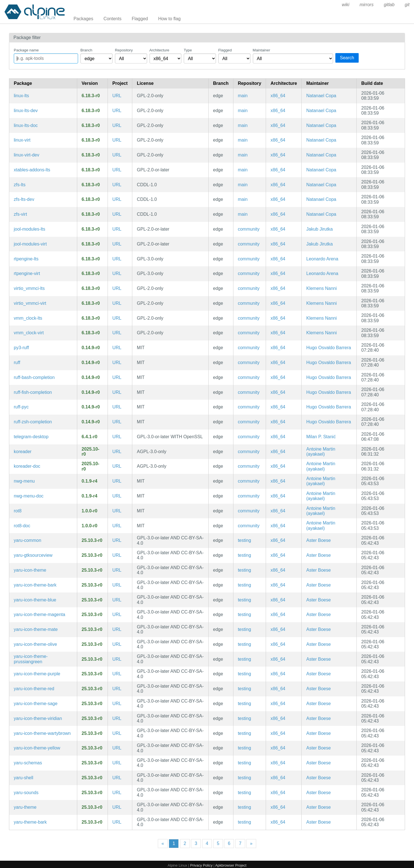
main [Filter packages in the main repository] (243, 96)
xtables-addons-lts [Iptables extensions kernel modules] (32, 170)
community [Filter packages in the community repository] (249, 229)
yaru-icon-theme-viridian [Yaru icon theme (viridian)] (38, 718)
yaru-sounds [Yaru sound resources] (26, 793)
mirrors (367, 5)
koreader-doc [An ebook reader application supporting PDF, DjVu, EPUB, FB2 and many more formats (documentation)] (27, 466)
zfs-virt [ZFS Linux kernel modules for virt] (20, 214)
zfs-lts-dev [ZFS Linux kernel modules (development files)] (24, 199)
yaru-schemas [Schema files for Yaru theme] (28, 763)
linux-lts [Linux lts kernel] (21, 96)
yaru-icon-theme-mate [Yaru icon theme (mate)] (36, 629)
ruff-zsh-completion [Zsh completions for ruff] (33, 422)
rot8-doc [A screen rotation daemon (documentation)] (22, 526)
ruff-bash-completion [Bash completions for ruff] (34, 377)
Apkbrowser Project (231, 865)
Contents (112, 19)
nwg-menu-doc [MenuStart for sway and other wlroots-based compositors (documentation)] (29, 496)
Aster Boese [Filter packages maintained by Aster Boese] (318, 540)
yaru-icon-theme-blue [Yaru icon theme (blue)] (35, 600)
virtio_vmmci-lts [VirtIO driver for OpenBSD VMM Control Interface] (29, 288)
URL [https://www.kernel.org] (117, 96)
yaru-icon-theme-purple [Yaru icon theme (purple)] (37, 674)
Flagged (140, 19)
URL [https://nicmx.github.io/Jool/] (117, 229)
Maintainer (261, 50)
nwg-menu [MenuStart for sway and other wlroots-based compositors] (24, 481)
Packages (83, 19)
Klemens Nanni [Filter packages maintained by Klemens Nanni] (321, 288)
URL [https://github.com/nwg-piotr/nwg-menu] (117, 481)
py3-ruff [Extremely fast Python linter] (21, 348)
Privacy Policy (201, 865)
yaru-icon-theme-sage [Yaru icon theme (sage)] (36, 704)
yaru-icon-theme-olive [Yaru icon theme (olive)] (35, 644)
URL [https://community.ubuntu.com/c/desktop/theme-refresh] (117, 540)
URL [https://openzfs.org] (117, 185)
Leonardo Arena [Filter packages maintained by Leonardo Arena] (322, 259)
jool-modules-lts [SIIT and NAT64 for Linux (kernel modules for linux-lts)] (29, 229)
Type (188, 50)
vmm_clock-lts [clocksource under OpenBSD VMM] (28, 318)
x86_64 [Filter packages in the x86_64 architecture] (278, 96)
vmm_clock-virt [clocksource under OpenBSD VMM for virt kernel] (29, 333)
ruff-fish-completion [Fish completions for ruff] (33, 392)
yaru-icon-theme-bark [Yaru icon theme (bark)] (35, 585)
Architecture (159, 50)
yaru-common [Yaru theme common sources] (28, 540)
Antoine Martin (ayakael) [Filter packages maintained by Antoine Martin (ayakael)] (321, 452)
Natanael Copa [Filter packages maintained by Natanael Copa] (321, 96)
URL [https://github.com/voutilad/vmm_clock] (117, 318)
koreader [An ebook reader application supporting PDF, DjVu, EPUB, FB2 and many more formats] (23, 452)
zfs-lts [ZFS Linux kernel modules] (20, 185)
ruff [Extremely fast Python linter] (17, 363)
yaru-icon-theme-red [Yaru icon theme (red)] (34, 689)
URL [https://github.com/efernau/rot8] (117, 511)
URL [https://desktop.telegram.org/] (117, 437)
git (407, 5)
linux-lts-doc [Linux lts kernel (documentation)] (26, 125)
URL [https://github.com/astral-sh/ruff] (117, 348)
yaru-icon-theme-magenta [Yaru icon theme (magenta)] (39, 614)
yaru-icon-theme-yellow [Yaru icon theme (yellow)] (37, 748)
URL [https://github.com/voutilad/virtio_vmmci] (117, 288)
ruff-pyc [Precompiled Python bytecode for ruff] (21, 407)
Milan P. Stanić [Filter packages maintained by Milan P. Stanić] (321, 437)
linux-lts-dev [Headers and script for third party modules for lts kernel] (26, 111)
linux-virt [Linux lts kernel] (22, 140)
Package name (26, 50)
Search (347, 58)
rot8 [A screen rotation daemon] (18, 511)
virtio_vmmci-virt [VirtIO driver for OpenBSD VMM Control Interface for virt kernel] (30, 303)
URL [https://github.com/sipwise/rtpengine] (117, 259)
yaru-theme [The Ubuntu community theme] (25, 807)
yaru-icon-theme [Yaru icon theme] (30, 570)
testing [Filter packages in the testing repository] (244, 540)
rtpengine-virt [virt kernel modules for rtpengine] (27, 273)
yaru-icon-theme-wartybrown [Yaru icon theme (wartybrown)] (42, 733)
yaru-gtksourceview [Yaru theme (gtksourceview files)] (33, 555)
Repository (124, 50)
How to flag (169, 19)
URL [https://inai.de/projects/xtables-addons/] (117, 170)
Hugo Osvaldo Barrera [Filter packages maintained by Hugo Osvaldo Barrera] (328, 348)
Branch (86, 50)
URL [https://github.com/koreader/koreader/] (117, 452)
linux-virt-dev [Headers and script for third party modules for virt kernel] (27, 155)
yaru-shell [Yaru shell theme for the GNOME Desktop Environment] (23, 778)
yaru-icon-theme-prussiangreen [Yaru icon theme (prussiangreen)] (31, 659)
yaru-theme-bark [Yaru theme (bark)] (30, 822)
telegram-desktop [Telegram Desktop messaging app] (31, 437)
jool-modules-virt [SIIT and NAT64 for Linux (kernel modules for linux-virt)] (30, 244)
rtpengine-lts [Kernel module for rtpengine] (26, 259)
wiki (346, 5)
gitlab (389, 5)
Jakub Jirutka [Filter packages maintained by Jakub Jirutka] (319, 229)
